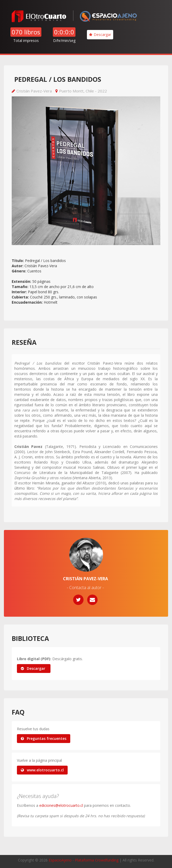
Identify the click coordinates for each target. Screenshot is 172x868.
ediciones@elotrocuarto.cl (61, 805)
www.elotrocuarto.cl (42, 770)
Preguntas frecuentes (44, 738)
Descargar (100, 35)
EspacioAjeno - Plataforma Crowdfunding (84, 860)
